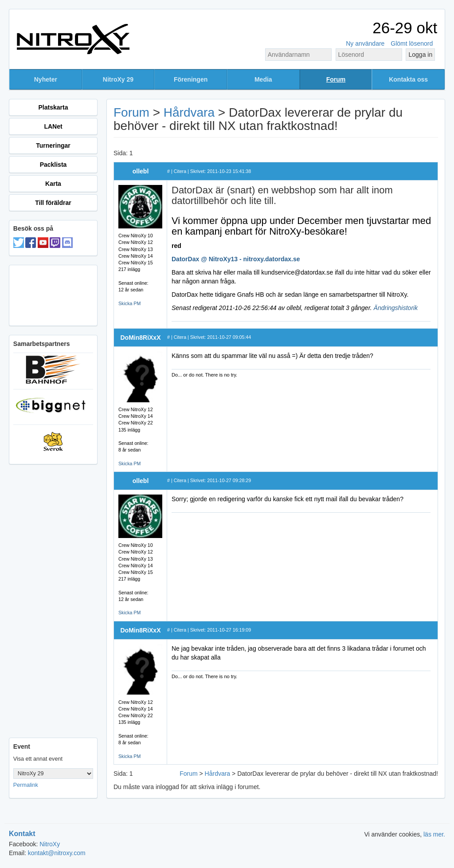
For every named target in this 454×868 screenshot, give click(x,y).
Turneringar (53, 145)
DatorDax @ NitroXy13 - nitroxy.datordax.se (236, 259)
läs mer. (434, 834)
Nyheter (46, 79)
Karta (53, 184)
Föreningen (191, 79)
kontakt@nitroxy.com (57, 853)
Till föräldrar (53, 203)
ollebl (141, 171)
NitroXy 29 (118, 79)
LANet (53, 126)
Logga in (420, 55)
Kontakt (22, 834)
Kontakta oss (408, 79)
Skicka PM (129, 303)
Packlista (53, 165)
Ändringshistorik (396, 308)
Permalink (26, 785)
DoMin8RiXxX (140, 338)
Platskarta (53, 107)
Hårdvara (189, 112)
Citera (180, 171)
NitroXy (50, 844)
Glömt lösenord (412, 43)
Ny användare (365, 43)
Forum (336, 79)
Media (263, 79)
